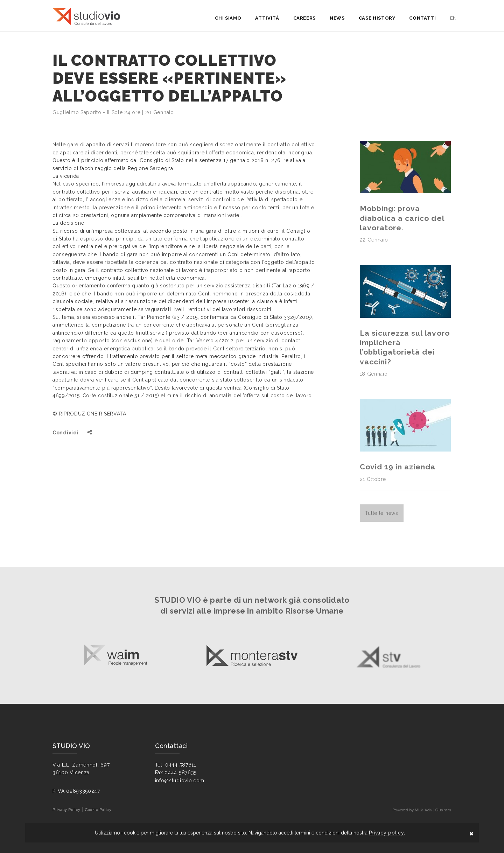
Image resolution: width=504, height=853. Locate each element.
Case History (377, 18)
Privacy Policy (66, 810)
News (337, 18)
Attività (267, 18)
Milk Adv (423, 810)
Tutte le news (382, 513)
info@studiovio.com (180, 781)
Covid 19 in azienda (398, 467)
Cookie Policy (98, 810)
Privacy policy (387, 833)
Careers (305, 18)
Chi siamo (228, 18)
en (453, 18)
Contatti (422, 18)
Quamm (443, 810)
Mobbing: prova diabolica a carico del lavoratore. (402, 218)
